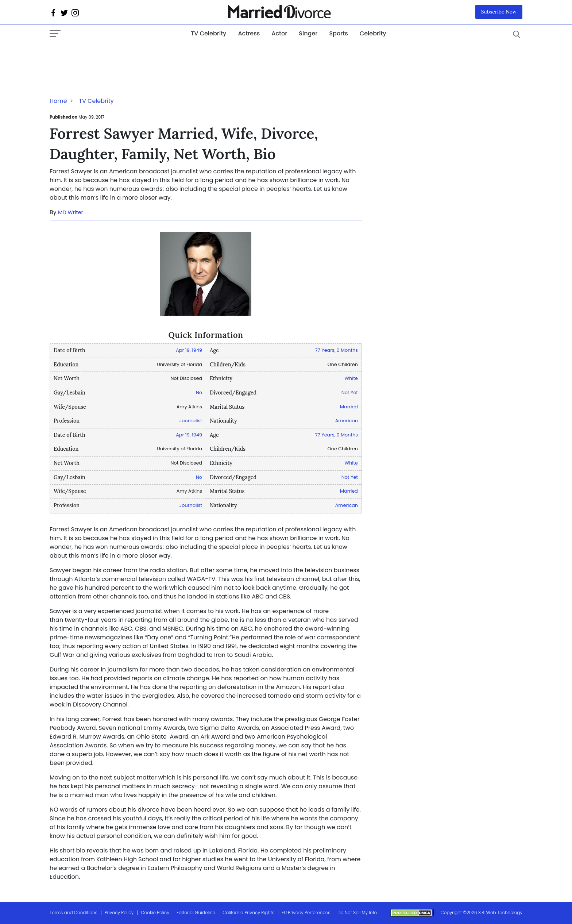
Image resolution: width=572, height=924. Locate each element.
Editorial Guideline (196, 913)
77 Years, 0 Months (337, 350)
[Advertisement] (108, 58)
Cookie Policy (155, 913)
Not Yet (350, 392)
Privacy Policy (119, 913)
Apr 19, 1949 (189, 350)
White (351, 378)
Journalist (191, 421)
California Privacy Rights (248, 913)
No (199, 392)
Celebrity (373, 33)
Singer (308, 33)
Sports (338, 33)
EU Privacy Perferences (306, 913)
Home (58, 101)
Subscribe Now (499, 12)
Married (349, 407)
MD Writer (71, 212)
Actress (249, 33)
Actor (279, 33)
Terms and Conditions (74, 913)
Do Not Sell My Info (357, 913)
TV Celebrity (208, 33)
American (347, 421)
